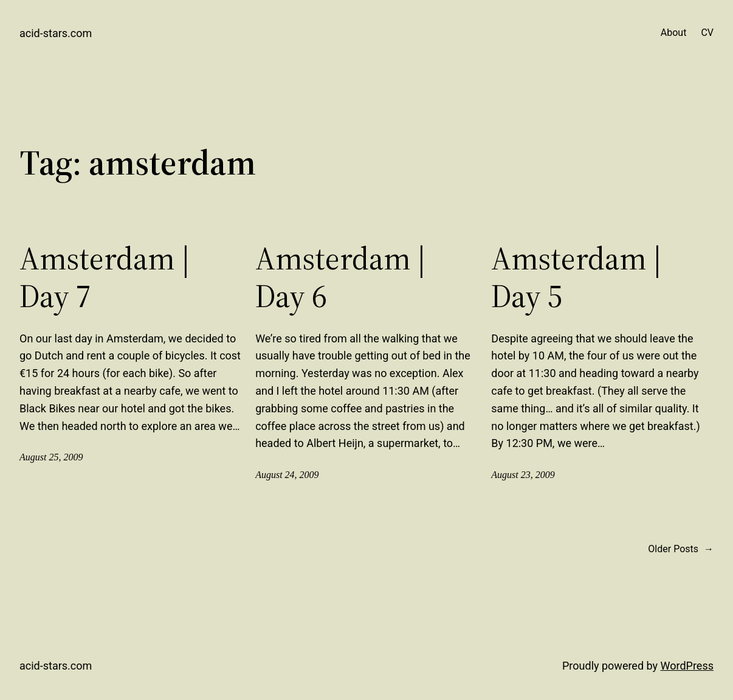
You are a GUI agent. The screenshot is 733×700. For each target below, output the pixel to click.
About (674, 33)
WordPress (687, 666)
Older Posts (681, 549)
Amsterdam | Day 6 (341, 278)
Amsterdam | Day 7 (105, 278)
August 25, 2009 (51, 457)
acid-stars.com (56, 33)
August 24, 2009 (287, 475)
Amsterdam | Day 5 (576, 278)
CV (707, 33)
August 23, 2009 (523, 475)
